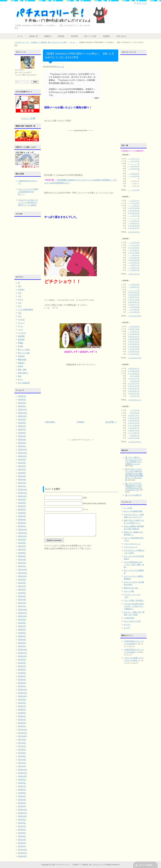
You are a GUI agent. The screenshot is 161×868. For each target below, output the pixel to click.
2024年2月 (22, 483)
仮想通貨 (106, 36)
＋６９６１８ (134, 435)
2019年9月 (22, 660)
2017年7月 (22, 746)
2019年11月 (22, 653)
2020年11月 (22, 613)
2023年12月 (22, 490)
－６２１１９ (134, 396)
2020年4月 (22, 636)
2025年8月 (22, 423)
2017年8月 (22, 743)
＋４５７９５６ (134, 423)
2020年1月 (22, 646)
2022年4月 (22, 556)
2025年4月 (22, 436)
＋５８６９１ (134, 270)
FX (19, 283)
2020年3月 (22, 640)
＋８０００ (134, 255)
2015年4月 (22, 836)
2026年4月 (22, 396)
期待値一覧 (34, 36)
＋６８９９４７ (134, 368)
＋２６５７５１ (134, 415)
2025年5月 (22, 433)
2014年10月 (22, 856)
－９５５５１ (134, 331)
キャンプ (21, 323)
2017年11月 (22, 733)
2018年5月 (22, 713)
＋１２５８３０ (134, 211)
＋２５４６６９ (134, 295)
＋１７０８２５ (134, 433)
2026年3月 (22, 400)
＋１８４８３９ (134, 260)
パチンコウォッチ (130, 547)
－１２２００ (134, 243)
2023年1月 (22, 526)
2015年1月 (22, 846)
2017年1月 (22, 766)
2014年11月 (22, 853)
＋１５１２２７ (134, 418)
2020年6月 (22, 630)
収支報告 (61, 36)
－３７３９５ (134, 161)
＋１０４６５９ (134, 346)
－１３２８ (134, 190)
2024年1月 (22, 486)
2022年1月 (22, 566)
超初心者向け (23, 373)
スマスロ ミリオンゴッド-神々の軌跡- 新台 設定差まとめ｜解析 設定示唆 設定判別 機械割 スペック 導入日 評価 (134, 474)
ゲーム (60, 67)
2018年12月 (22, 690)
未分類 (20, 346)
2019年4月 (22, 676)
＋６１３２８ (134, 376)
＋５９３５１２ (134, 391)
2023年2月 (22, 523)
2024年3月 (22, 480)
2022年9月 (22, 540)
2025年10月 (22, 416)
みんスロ (127, 625)
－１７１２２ (134, 245)
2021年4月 (22, 596)
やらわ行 (21, 320)
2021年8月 (22, 583)
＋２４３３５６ (134, 292)
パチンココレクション (132, 544)
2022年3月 (22, 560)
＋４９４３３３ (134, 393)
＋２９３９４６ (134, 302)
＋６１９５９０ (134, 232)
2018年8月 (22, 703)
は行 (20, 313)
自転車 (20, 366)
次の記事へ (110, 422)
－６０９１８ (134, 381)
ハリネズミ (22, 333)
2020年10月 (22, 616)
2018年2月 (22, 723)
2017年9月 (22, 740)
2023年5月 (22, 513)
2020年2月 (22, 643)
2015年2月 (22, 843)
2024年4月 (22, 476)
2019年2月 (22, 683)
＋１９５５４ (134, 174)
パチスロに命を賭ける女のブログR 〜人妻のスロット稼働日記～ (134, 606)
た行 (20, 303)
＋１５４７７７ (134, 305)
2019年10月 (22, 656)
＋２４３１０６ (134, 300)
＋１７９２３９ (134, 226)
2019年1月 (22, 686)
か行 (20, 293)
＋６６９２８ (134, 326)
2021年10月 (22, 576)
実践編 (20, 343)
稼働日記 (48, 36)
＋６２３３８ (134, 307)
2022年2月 (22, 563)
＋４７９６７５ (134, 428)
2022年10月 (22, 536)
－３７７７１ (134, 159)
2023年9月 (22, 500)
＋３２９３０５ (134, 339)
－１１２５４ (134, 203)
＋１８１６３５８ (135, 316)
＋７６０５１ (134, 250)
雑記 (20, 376)
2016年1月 (22, 806)
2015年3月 (22, 840)
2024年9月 (22, 460)
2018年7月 (22, 706)
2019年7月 (22, 666)
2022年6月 (22, 550)
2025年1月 (22, 446)
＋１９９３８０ (134, 371)
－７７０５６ (134, 410)
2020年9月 (22, 620)
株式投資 (75, 36)
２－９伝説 (128, 508)
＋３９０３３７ (134, 297)
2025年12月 (22, 410)
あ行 (20, 286)
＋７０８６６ (134, 310)
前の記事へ (51, 422)
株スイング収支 (24, 350)
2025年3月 (22, 440)
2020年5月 (22, 633)
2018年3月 (22, 720)
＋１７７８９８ (134, 425)
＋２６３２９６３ (135, 442)
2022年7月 (22, 546)
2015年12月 (22, 810)
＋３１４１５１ (134, 378)
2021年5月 (22, 593)
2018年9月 (22, 700)
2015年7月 (22, 826)
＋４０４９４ (134, 166)
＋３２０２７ (134, 287)
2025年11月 (22, 413)
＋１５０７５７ (134, 383)
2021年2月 (22, 603)
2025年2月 (22, 443)
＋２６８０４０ (134, 420)
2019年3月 (22, 680)
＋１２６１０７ (134, 228)
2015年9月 (22, 820)
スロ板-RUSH (129, 618)
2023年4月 (22, 516)
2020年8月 (22, 623)
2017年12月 (22, 730)
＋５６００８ (134, 285)
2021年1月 (22, 606)
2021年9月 (22, 580)
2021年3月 (22, 600)
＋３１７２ (134, 216)
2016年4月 (22, 796)
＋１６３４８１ (134, 354)
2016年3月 (22, 800)
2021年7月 (22, 586)
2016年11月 (22, 773)
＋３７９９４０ (134, 334)
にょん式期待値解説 (25, 310)
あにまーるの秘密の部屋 (133, 511)
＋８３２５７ (134, 223)
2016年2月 (22, 803)
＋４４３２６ (134, 169)
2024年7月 (22, 466)
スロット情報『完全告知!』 (134, 600)
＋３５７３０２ (134, 341)
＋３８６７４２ (134, 430)
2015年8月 (22, 823)
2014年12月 (22, 850)
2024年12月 (22, 450)
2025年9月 (22, 420)
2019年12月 (22, 650)
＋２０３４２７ (134, 336)
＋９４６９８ (134, 413)
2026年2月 (22, 403)
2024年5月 (22, 473)
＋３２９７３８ (134, 329)
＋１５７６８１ (134, 253)
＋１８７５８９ (134, 438)
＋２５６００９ (134, 213)
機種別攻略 (22, 360)
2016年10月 (22, 776)
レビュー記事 (29, 118)
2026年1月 (22, 406)
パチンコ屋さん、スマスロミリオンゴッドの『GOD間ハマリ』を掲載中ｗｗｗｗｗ (134, 461)
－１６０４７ (134, 201)
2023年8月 (22, 503)
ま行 (20, 316)
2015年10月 (22, 816)
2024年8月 (22, 463)
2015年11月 (22, 813)
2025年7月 (22, 426)
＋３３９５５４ (134, 351)
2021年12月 (22, 570)
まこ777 (127, 628)
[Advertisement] (80, 149)
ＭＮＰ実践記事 (24, 383)
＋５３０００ (134, 263)
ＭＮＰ (20, 380)
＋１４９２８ (134, 312)
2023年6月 (22, 510)
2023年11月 (22, 493)
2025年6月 (22, 430)
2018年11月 (22, 693)
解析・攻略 (22, 370)
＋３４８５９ (134, 258)
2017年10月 (22, 736)
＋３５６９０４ (134, 388)
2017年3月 (22, 760)
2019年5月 (22, 673)
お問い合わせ (121, 36)
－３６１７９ (134, 268)
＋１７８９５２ (134, 373)
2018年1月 (22, 726)
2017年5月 (22, 753)
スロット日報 (129, 591)
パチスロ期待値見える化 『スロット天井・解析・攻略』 (134, 565)
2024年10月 (22, 456)
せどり (20, 300)
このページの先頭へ (146, 865)
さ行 (20, 296)
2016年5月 (22, 793)
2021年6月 (22, 590)
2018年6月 (22, 710)
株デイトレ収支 (90, 36)
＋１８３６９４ (134, 344)
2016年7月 (22, 786)
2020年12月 (22, 610)
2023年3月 (22, 520)
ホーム (20, 36)
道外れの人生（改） (131, 588)
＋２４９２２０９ (135, 358)
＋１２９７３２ (134, 349)
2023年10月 (22, 496)
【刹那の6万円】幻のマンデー (28, 182)
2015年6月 (22, 830)
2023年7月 (22, 506)
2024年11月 (22, 453)
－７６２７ (134, 206)
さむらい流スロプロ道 (132, 621)
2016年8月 (22, 783)
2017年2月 (22, 763)
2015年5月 (22, 833)
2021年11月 (22, 573)
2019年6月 (22, 670)
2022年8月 (22, 543)
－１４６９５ (134, 176)
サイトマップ (142, 3)
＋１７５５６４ (134, 248)
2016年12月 (22, 770)
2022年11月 (22, 533)
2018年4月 (22, 716)
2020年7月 (22, 626)
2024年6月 (22, 470)
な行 (20, 306)
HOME (80, 422)
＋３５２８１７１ (135, 400)
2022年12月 (22, 530)
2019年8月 (22, 663)
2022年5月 (22, 553)
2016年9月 (22, 780)
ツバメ (20, 330)
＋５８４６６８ (134, 274)
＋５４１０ (134, 221)
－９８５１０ (134, 265)
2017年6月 (22, 750)
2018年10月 (22, 696)
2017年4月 (22, 756)
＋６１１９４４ (134, 386)
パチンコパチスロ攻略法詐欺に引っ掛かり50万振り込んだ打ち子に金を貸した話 (134, 487)
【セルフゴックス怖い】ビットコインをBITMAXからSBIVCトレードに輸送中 (28, 203)
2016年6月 (22, 790)
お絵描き (21, 290)
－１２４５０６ (134, 208)
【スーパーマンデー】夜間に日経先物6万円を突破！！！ (28, 192)
